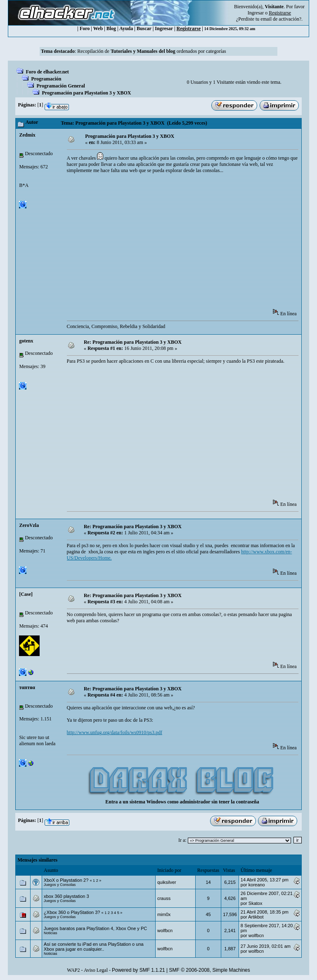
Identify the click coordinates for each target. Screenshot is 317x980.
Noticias (51, 933)
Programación (46, 79)
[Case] (26, 594)
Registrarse (189, 28)
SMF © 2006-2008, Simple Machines (210, 970)
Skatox (255, 903)
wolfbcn (165, 930)
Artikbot (256, 917)
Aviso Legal (96, 970)
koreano (257, 885)
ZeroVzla (29, 525)
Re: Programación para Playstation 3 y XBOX (133, 342)
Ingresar (256, 13)
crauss (164, 898)
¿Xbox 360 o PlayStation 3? (72, 912)
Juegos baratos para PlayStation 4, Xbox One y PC (95, 928)
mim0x (164, 914)
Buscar (144, 28)
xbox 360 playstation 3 (66, 896)
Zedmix (27, 135)
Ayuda (126, 28)
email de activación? (281, 19)
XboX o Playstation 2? (66, 880)
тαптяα (27, 687)
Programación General (60, 86)
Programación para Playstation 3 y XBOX (86, 93)
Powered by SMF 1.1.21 (138, 970)
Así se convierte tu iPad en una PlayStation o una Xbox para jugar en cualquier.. (94, 947)
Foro (85, 28)
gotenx (26, 341)
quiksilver (167, 882)
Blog (111, 28)
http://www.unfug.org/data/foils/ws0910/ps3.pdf (115, 732)
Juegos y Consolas (60, 885)
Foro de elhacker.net (47, 72)
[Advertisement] (192, 244)
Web (98, 28)
